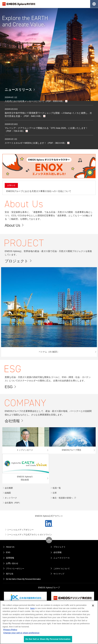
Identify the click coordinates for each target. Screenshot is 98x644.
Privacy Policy (10, 630)
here (32, 608)
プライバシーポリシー (15, 569)
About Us (12, 225)
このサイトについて (62, 569)
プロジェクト (16, 261)
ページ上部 (49, 540)
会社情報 (12, 421)
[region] (49, 622)
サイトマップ (59, 574)
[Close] (93, 606)
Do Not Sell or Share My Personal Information (23, 579)
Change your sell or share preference (21, 633)
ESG (9, 387)
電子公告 (10, 574)
